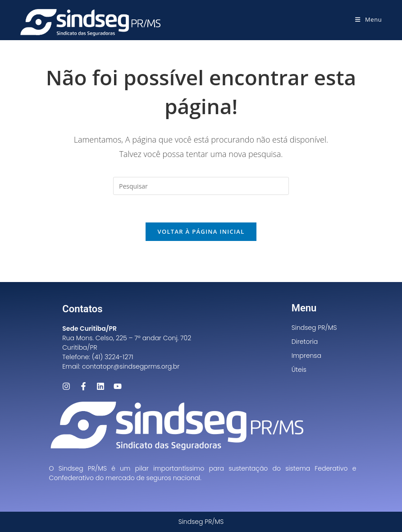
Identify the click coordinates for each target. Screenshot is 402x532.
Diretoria (305, 342)
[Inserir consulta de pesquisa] (201, 186)
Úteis (299, 370)
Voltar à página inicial (201, 231)
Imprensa (306, 356)
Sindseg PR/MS (314, 328)
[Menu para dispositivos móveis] (368, 19)
